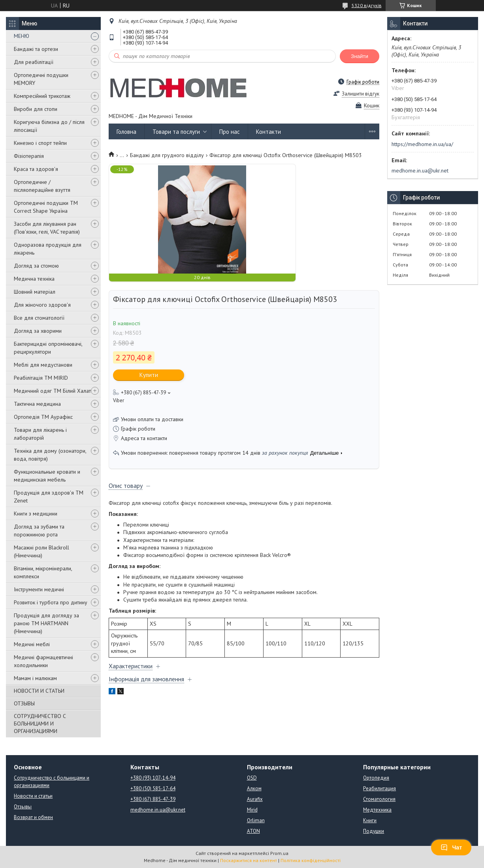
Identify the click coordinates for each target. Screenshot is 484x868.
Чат (451, 847)
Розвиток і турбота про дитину (51, 602)
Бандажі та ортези (36, 49)
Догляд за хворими (38, 331)
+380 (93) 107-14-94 (153, 778)
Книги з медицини (36, 514)
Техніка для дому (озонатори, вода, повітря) (50, 455)
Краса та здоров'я (36, 169)
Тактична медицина (37, 404)
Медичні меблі (32, 644)
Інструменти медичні (39, 589)
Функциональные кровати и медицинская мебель (47, 476)
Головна (126, 132)
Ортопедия (376, 778)
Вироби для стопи (36, 109)
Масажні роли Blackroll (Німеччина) (41, 551)
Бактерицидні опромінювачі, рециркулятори (48, 348)
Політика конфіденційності (311, 860)
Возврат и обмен (33, 817)
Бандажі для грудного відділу (167, 155)
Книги (370, 820)
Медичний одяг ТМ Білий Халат (52, 391)
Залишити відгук (361, 94)
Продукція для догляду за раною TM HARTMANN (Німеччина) (46, 623)
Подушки (374, 831)
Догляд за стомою (36, 266)
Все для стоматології (39, 318)
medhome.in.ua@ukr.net (420, 171)
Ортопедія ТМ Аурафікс (43, 417)
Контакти (268, 132)
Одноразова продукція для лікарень (48, 249)
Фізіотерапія (29, 156)
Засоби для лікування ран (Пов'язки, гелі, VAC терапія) (47, 228)
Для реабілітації (34, 62)
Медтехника (377, 810)
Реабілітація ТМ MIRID (41, 378)
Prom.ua (279, 853)
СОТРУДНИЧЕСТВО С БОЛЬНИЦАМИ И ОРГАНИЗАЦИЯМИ (40, 724)
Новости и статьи (33, 796)
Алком (254, 788)
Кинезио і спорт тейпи (40, 143)
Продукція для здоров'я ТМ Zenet (49, 497)
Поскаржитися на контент (249, 860)
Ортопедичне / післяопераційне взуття (42, 186)
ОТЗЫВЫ (24, 703)
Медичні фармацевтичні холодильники (43, 661)
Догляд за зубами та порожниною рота (39, 531)
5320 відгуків (367, 5)
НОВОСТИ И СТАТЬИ (39, 691)
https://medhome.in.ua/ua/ (422, 144)
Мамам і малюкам (35, 678)
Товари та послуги (176, 132)
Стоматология (379, 799)
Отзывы (23, 807)
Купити (149, 375)
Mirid (252, 810)
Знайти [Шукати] (360, 56)
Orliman (256, 820)
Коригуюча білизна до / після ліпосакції (49, 126)
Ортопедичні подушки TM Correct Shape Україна (46, 207)
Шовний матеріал (35, 292)
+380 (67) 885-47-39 (153, 799)
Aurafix (255, 799)
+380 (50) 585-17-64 (153, 788)
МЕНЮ (22, 36)
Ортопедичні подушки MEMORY (41, 79)
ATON (253, 831)
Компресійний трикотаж (42, 96)
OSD (252, 778)
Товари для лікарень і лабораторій (40, 434)
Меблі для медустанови (43, 365)
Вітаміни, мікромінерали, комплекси (43, 572)
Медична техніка (34, 279)
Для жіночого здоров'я (42, 305)
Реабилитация (379, 788)
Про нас (230, 132)
